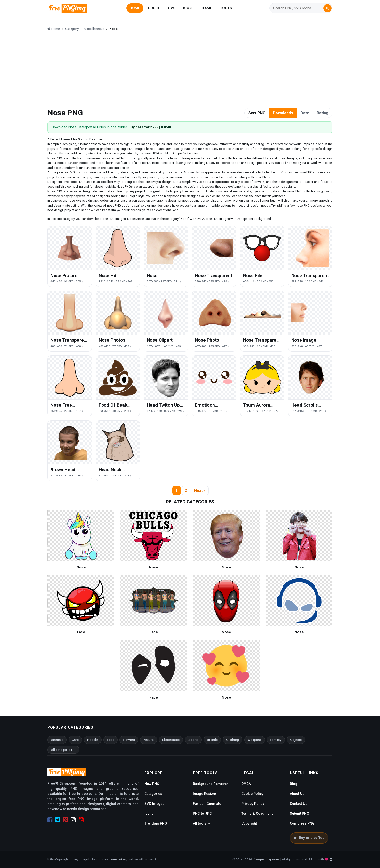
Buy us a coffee (309, 838)
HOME (135, 8)
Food (111, 740)
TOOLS (226, 8)
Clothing (233, 740)
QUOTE (154, 8)
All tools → (202, 823)
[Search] (298, 8)
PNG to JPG (202, 814)
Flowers (129, 740)
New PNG (152, 784)
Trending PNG (156, 823)
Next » (200, 490)
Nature (149, 740)
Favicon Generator (208, 804)
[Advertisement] (193, 70)
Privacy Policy (253, 804)
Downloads (283, 113)
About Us (297, 794)
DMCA (246, 784)
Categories (153, 794)
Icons (149, 814)
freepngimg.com (266, 859)
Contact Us (299, 804)
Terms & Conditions (257, 814)
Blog (294, 784)
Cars (75, 740)
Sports (193, 740)
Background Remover (210, 784)
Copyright (249, 823)
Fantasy (276, 740)
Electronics (171, 740)
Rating (323, 113)
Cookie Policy (252, 794)
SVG (172, 8)
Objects (296, 740)
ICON (188, 8)
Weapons (255, 740)
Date (305, 113)
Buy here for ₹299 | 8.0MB (150, 127)
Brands (212, 740)
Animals (57, 740)
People (93, 740)
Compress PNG (302, 823)
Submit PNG (299, 814)
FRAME (206, 8)
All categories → (63, 750)
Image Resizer (205, 794)
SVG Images (154, 804)
